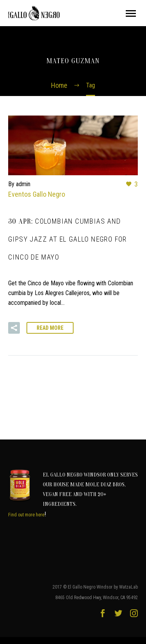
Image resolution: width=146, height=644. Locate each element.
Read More (50, 328)
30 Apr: (68, 239)
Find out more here (26, 515)
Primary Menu (131, 13)
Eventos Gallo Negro (37, 194)
